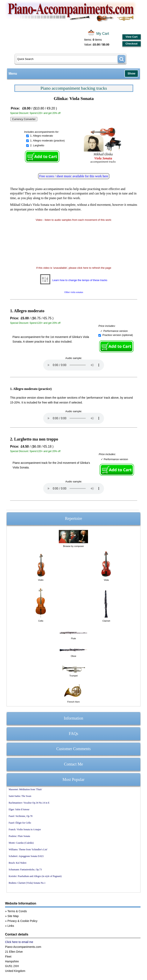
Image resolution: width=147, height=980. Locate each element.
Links (11, 926)
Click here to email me (19, 942)
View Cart (131, 37)
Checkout (131, 44)
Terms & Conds (17, 911)
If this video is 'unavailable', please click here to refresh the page (74, 268)
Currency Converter (24, 119)
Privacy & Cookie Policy (23, 921)
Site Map (13, 916)
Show (131, 73)
